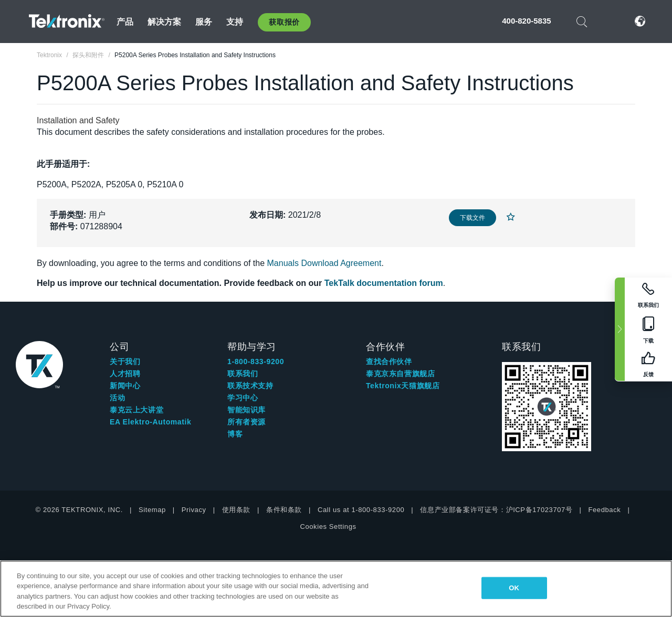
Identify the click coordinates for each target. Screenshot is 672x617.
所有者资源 (246, 422)
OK (514, 588)
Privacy (194, 510)
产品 (125, 22)
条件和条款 (284, 510)
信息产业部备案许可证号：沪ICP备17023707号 (496, 510)
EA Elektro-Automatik (150, 422)
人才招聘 (125, 374)
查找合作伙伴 (389, 361)
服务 (204, 22)
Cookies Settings (328, 526)
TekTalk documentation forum (384, 283)
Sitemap (152, 510)
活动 (117, 398)
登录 (608, 21)
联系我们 (243, 374)
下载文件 (472, 218)
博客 (235, 434)
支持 (235, 22)
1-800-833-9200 (256, 361)
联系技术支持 (250, 386)
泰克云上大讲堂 (136, 410)
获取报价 (284, 22)
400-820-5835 (526, 21)
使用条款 (236, 510)
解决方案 (165, 22)
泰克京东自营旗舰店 (400, 374)
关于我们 (125, 361)
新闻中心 (125, 386)
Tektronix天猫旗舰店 (403, 386)
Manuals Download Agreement (324, 263)
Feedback (604, 510)
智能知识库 (246, 410)
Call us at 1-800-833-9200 (361, 510)
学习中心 (243, 398)
